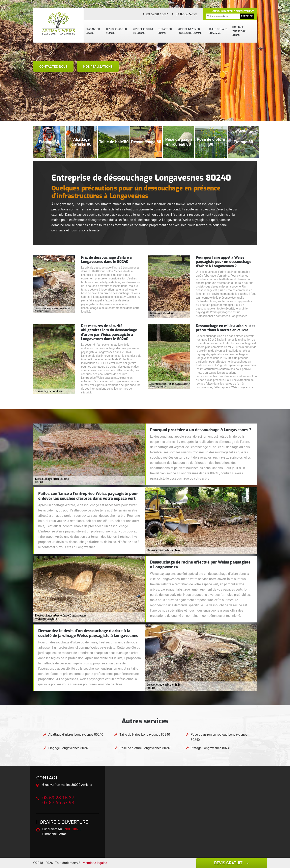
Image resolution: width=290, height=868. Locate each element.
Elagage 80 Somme (93, 31)
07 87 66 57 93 (185, 14)
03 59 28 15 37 (156, 14)
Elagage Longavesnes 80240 (69, 748)
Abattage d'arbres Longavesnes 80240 (76, 735)
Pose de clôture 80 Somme (143, 31)
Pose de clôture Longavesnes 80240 (145, 748)
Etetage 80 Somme (165, 31)
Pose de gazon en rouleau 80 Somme (190, 31)
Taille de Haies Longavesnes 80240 (145, 735)
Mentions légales (95, 863)
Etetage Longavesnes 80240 (211, 748)
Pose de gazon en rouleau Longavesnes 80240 (219, 737)
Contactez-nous (53, 67)
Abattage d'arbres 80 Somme (239, 31)
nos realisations (98, 67)
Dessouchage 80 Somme (117, 31)
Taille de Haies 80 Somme (218, 31)
